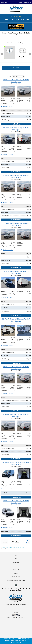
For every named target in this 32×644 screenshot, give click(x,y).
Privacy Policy (16, 569)
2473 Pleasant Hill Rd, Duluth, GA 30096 (17, 20)
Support (16, 573)
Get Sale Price (16, 124)
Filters (16, 68)
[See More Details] (7, 107)
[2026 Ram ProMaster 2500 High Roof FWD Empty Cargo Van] (16, 81)
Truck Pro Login (16, 577)
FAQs (16, 559)
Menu (4, 2)
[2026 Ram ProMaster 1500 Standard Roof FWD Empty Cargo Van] (16, 320)
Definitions (16, 562)
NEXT (28, 541)
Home (16, 555)
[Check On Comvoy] (16, 585)
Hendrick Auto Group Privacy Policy (16, 580)
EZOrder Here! (16, 643)
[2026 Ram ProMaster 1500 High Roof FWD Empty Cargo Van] (16, 129)
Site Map (16, 566)
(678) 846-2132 (17, 16)
